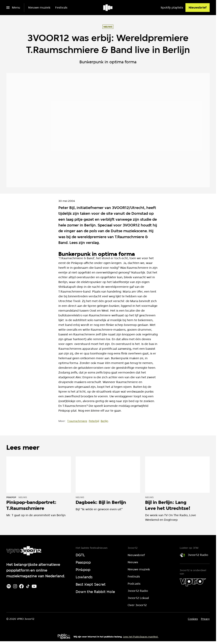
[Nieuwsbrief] (198, 8)
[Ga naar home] (108, 8)
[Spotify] (9, 586)
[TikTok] (28, 586)
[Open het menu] (13, 8)
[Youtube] (34, 586)
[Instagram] (15, 586)
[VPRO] (193, 582)
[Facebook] (21, 586)
